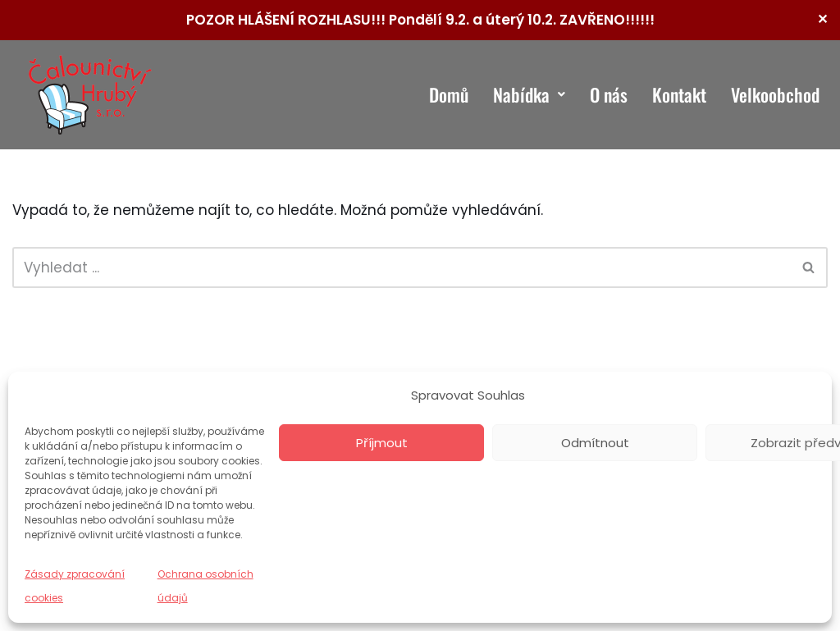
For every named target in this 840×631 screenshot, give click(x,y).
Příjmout (382, 443)
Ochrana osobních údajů (205, 586)
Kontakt (679, 94)
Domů (449, 94)
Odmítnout (595, 443)
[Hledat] (402, 267)
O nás (609, 94)
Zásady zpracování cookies (75, 586)
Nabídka (529, 94)
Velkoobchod (775, 94)
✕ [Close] (822, 19)
